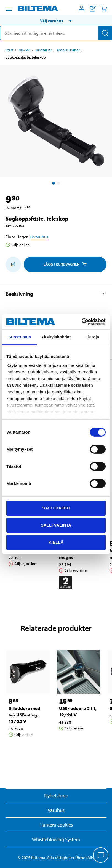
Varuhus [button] (56, 810)
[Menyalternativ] (9, 9)
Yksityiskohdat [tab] (56, 337)
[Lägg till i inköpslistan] (13, 264)
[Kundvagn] (104, 9)
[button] (56, 21)
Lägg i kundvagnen (65, 264)
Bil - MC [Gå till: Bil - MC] (25, 50)
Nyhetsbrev (56, 796)
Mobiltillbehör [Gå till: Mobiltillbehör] (69, 50)
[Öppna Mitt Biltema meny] (82, 9)
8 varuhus (39, 237)
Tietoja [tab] (92, 337)
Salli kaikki (56, 508)
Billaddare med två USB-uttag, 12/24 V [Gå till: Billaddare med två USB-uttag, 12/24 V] (24, 715)
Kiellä (56, 542)
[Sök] (105, 33)
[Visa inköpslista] (93, 9)
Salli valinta (56, 525)
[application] (101, 856)
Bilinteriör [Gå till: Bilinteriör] (44, 50)
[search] (56, 33)
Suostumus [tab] (20, 337)
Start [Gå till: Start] (10, 50)
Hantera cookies (56, 825)
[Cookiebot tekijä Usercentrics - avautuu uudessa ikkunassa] (82, 322)
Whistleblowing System (56, 839)
